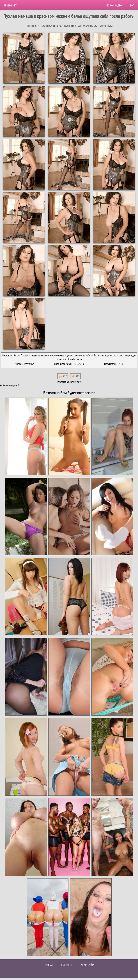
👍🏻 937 (63, 376)
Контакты (67, 965)
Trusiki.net (10, 5)
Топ (132, 5)
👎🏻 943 (75, 376)
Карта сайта (88, 965)
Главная (48, 965)
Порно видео (114, 5)
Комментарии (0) (12, 385)
